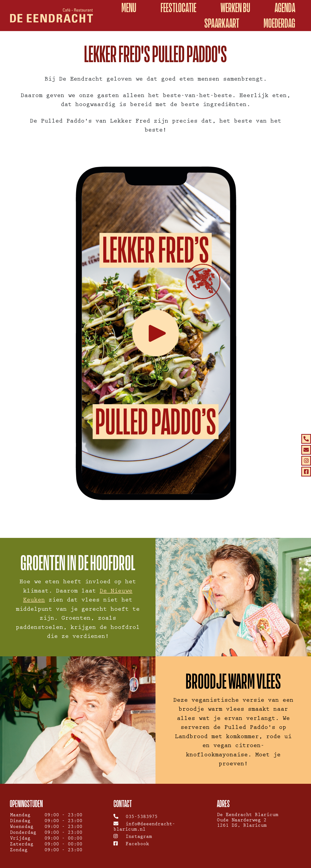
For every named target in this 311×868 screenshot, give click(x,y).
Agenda (285, 8)
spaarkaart (222, 23)
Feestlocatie (178, 8)
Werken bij (235, 8)
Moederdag (279, 23)
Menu (129, 8)
